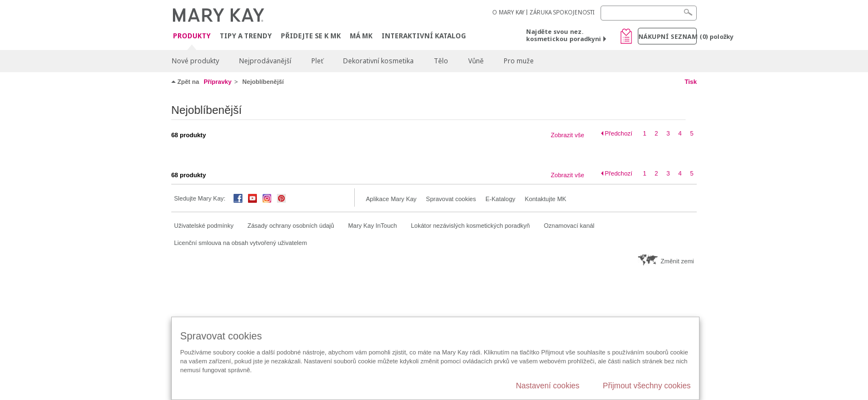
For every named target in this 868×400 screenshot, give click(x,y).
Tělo (441, 61)
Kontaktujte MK (546, 199)
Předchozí (619, 133)
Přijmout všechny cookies (647, 386)
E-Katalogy (500, 199)
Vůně (476, 61)
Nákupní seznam (668, 36)
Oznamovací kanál (569, 226)
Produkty (192, 36)
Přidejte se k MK (311, 36)
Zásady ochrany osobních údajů (291, 226)
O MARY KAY (508, 12)
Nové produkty (195, 61)
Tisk (691, 82)
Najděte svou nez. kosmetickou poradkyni (564, 35)
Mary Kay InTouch (373, 226)
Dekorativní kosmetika (378, 61)
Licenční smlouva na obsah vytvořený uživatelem (240, 243)
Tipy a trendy (246, 36)
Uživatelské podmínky (204, 226)
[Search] (649, 13)
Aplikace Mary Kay (391, 199)
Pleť (317, 61)
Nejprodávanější (265, 61)
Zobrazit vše (568, 135)
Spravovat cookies (451, 199)
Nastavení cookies (548, 386)
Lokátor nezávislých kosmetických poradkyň (470, 226)
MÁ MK (361, 36)
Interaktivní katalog (424, 36)
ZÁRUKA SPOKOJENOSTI (562, 12)
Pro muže (519, 61)
